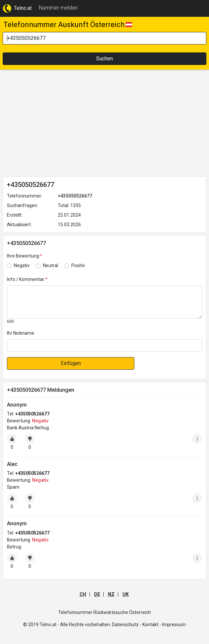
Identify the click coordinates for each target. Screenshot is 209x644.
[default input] (104, 346)
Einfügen (71, 363)
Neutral (51, 265)
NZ (111, 594)
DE (97, 594)
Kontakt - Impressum (164, 625)
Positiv (78, 265)
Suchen (104, 59)
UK (126, 594)
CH (83, 594)
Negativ (22, 265)
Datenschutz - (127, 625)
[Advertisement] (104, 124)
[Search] (104, 38)
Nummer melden (58, 8)
